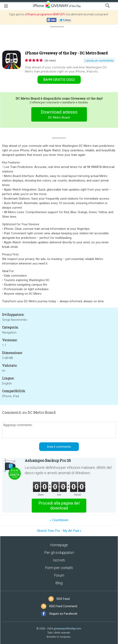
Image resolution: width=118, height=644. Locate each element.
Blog (59, 583)
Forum (59, 575)
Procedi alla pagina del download (59, 506)
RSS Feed (63, 599)
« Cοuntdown (59, 520)
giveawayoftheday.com (67, 628)
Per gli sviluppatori (59, 553)
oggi (59, 80)
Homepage (59, 545)
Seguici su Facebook (63, 614)
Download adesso (59, 115)
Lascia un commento (99, 61)
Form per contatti (59, 568)
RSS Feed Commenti (63, 606)
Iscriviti (59, 560)
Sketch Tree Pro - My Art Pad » (59, 531)
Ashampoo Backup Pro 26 (48, 460)
